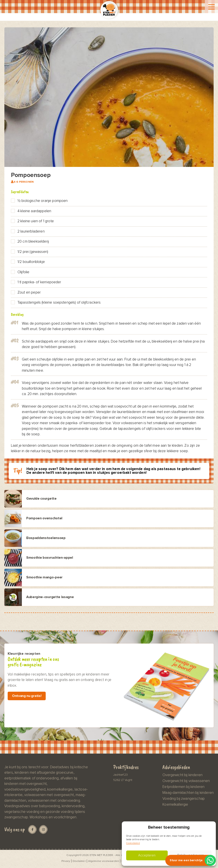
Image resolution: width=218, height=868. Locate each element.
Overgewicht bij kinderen (182, 775)
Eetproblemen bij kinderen (183, 787)
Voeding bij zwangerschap (184, 799)
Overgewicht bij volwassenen (186, 781)
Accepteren (147, 855)
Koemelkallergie (175, 805)
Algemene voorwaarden (104, 861)
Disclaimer (79, 861)
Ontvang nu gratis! (27, 696)
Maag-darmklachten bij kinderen (188, 793)
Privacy (66, 861)
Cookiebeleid (133, 843)
